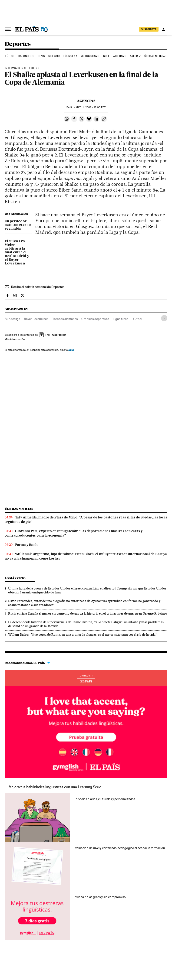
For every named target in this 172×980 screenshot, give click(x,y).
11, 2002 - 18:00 (91, 107)
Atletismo (120, 56)
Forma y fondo (27, 545)
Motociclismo (90, 56)
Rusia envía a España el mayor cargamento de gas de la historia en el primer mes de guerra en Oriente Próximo (88, 613)
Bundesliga (12, 319)
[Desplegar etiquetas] (164, 318)
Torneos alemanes (65, 319)
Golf (106, 56)
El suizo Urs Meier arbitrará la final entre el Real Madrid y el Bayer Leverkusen (17, 252)
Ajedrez (135, 56)
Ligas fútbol (121, 319)
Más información (16, 339)
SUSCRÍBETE (149, 29)
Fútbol (10, 56)
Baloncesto (26, 56)
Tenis (41, 56)
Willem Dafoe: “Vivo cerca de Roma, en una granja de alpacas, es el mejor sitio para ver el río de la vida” (83, 635)
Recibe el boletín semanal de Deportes (38, 287)
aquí (71, 350)
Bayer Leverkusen (36, 319)
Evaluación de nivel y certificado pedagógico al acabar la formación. (120, 848)
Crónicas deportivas (95, 319)
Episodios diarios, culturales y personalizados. (105, 799)
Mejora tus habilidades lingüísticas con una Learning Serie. (55, 787)
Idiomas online (86, 678)
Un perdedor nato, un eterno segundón (18, 225)
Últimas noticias (155, 56)
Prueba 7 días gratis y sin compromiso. (100, 897)
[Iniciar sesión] (164, 29)
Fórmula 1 (70, 56)
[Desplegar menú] (8, 29)
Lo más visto (15, 578)
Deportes (18, 44)
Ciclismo (54, 56)
